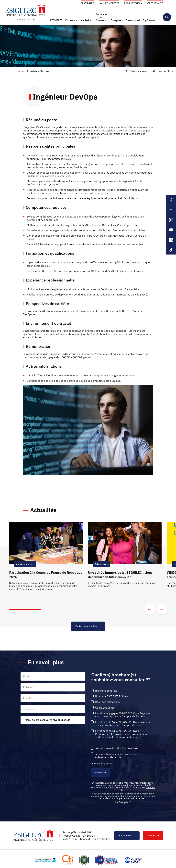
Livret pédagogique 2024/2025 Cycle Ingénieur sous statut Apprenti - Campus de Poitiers (123, 715)
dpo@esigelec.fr (123, 802)
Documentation (133, 3)
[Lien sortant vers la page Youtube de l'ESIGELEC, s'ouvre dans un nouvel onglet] (171, 230)
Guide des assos (105, 708)
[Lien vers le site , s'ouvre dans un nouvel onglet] (84, 860)
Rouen (20, 19)
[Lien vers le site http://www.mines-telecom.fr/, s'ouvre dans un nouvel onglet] (45, 860)
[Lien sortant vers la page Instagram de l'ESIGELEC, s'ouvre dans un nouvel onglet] (171, 220)
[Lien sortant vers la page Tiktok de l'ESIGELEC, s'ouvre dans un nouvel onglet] (171, 250)
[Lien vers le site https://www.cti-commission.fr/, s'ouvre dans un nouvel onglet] (67, 860)
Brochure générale (106, 691)
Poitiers (31, 19)
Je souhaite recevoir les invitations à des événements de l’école (119, 756)
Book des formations (107, 702)
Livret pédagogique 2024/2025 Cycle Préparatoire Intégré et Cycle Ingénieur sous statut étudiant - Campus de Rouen (122, 734)
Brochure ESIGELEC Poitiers (112, 696)
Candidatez (87, 3)
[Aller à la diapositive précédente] (149, 609)
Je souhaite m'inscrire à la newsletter (117, 748)
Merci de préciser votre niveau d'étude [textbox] (47, 720)
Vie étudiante (155, 3)
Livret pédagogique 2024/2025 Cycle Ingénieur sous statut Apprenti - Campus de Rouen (123, 724)
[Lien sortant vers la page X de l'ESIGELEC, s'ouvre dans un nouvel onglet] (171, 210)
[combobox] (53, 720)
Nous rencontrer (109, 3)
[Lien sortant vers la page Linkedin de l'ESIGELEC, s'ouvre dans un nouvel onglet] (171, 240)
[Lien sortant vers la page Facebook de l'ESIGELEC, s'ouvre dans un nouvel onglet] (171, 200)
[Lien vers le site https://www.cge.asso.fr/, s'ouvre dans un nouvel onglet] (133, 860)
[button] (57, 20)
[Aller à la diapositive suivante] (162, 609)
